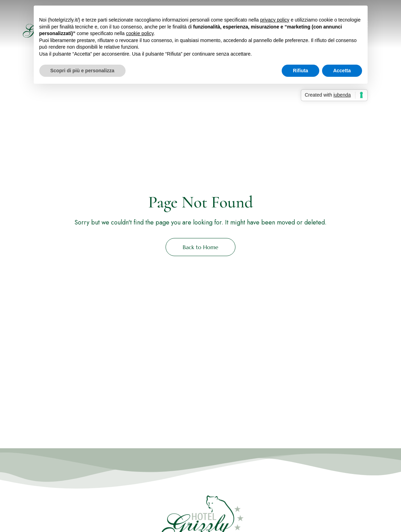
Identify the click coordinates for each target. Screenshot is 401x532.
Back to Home (200, 247)
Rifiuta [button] (300, 71)
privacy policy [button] (275, 20)
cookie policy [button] (140, 33)
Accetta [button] (342, 71)
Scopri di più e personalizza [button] (82, 71)
